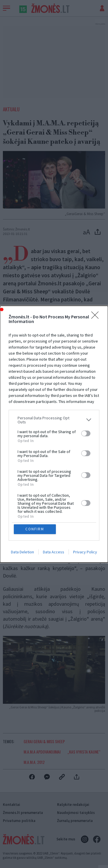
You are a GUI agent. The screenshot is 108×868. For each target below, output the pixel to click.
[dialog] (54, 434)
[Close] (97, 365)
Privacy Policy (85, 504)
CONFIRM (35, 481)
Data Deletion (22, 504)
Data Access (54, 504)
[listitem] (54, 468)
